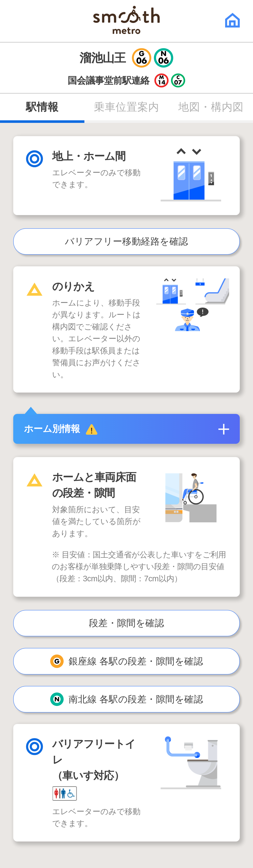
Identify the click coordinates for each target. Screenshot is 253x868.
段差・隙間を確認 (127, 623)
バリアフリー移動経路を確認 (126, 241)
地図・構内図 (211, 107)
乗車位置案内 (126, 107)
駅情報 (42, 107)
